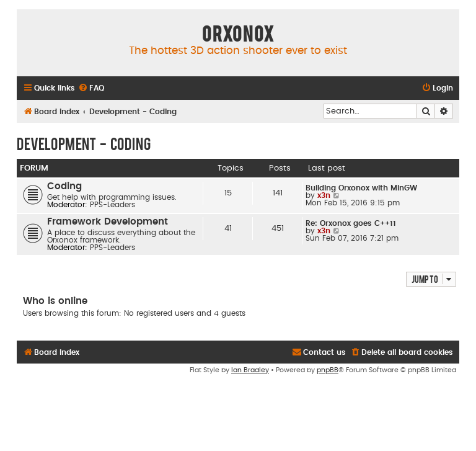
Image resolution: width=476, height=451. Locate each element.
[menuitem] (91, 88)
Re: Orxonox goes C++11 (351, 223)
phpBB (328, 370)
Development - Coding (84, 143)
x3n (324, 195)
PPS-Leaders (112, 205)
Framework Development (108, 222)
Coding (64, 186)
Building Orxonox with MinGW (361, 188)
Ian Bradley (250, 370)
